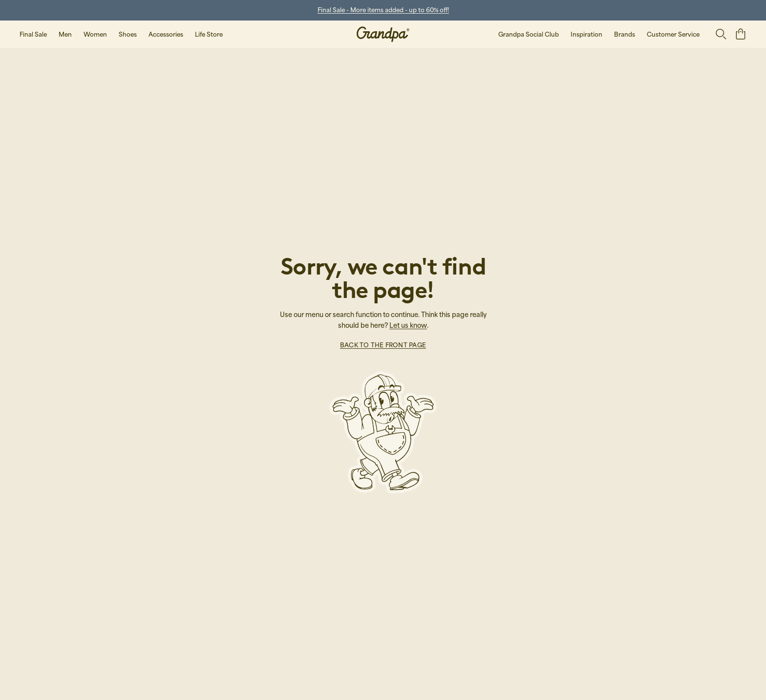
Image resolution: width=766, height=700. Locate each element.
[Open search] (721, 34)
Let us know (408, 325)
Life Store (209, 34)
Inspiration (586, 34)
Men (65, 34)
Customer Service (673, 34)
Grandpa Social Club (529, 34)
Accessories (166, 34)
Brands (625, 34)
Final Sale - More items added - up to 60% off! (383, 10)
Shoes (128, 34)
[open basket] (741, 34)
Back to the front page (383, 345)
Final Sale (33, 34)
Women (95, 34)
